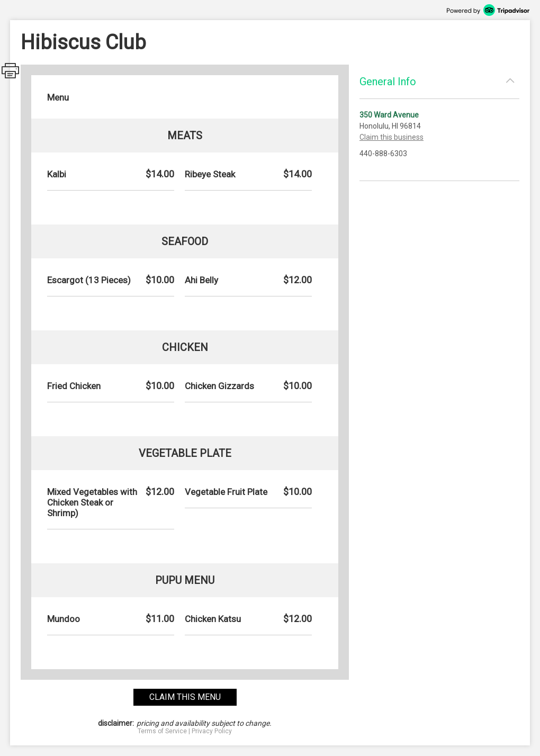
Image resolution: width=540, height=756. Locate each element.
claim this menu (185, 697)
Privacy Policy (212, 731)
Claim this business (391, 137)
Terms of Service (162, 731)
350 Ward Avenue (389, 115)
